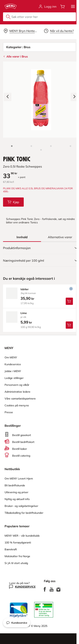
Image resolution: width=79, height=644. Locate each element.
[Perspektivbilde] (70, 146)
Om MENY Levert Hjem (19, 479)
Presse (9, 412)
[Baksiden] (51, 146)
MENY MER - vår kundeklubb (22, 536)
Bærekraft (11, 549)
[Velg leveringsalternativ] (20, 31)
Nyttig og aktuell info (17, 499)
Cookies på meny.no (17, 405)
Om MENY (11, 357)
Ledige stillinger (14, 378)
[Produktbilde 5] (41, 150)
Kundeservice (13, 364)
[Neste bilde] (74, 97)
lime (24, 313)
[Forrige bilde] (8, 97)
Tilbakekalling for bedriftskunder (24, 513)
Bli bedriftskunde (15, 485)
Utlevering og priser (16, 492)
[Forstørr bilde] (41, 100)
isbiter (25, 289)
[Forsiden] (31, 146)
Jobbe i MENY (13, 371)
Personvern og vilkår (17, 385)
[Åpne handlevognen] (63, 6)
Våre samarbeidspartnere (20, 399)
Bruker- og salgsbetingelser (21, 506)
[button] (73, 6)
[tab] (22, 237)
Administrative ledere (17, 392)
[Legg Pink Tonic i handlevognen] (13, 202)
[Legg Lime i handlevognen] (69, 325)
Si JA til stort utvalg (16, 563)
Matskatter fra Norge (17, 556)
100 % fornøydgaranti (18, 543)
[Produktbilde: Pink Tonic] (12, 146)
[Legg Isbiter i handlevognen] (69, 301)
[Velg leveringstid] (59, 31)
